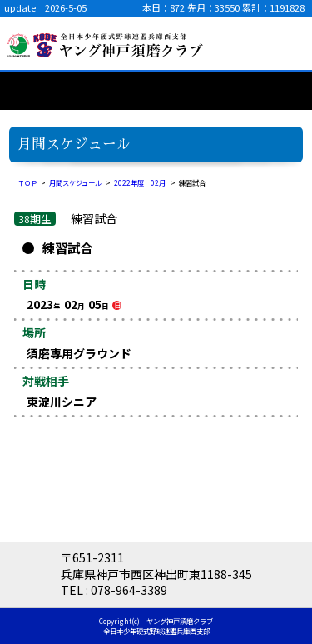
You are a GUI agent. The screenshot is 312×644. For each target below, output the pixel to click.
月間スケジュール (75, 182)
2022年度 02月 (140, 182)
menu (287, 43)
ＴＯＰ (27, 182)
